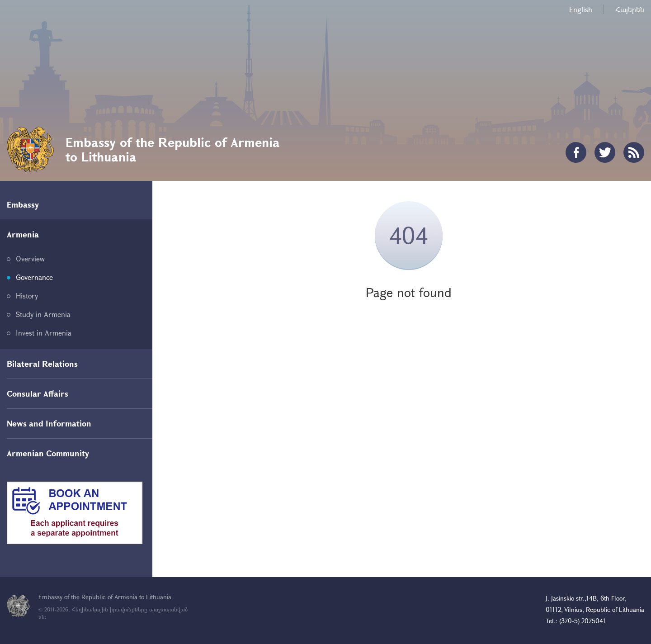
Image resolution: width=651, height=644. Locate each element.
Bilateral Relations (42, 364)
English (581, 9)
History (27, 296)
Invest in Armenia (44, 333)
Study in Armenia (43, 314)
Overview (30, 258)
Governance (34, 277)
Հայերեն (630, 9)
